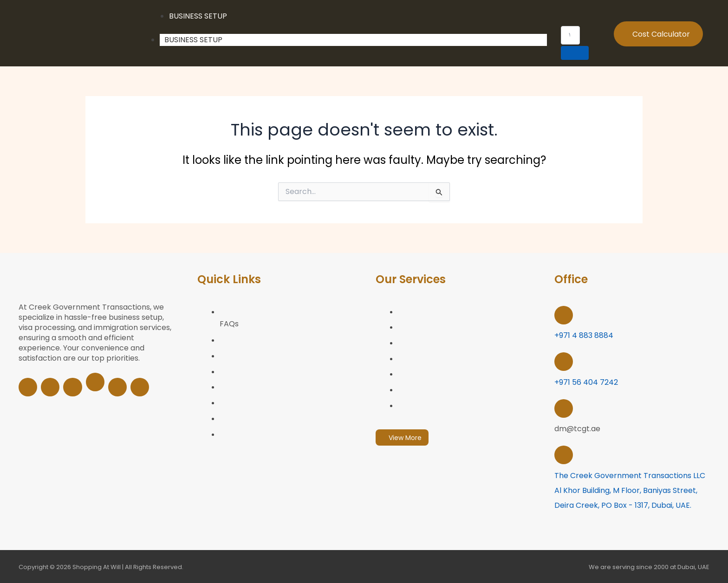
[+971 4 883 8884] (564, 315)
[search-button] (575, 53)
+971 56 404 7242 (586, 382)
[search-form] (571, 35)
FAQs (229, 324)
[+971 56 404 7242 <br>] (564, 362)
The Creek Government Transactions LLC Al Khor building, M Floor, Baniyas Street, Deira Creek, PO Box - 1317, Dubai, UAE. (630, 489)
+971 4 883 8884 (584, 335)
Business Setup (193, 40)
